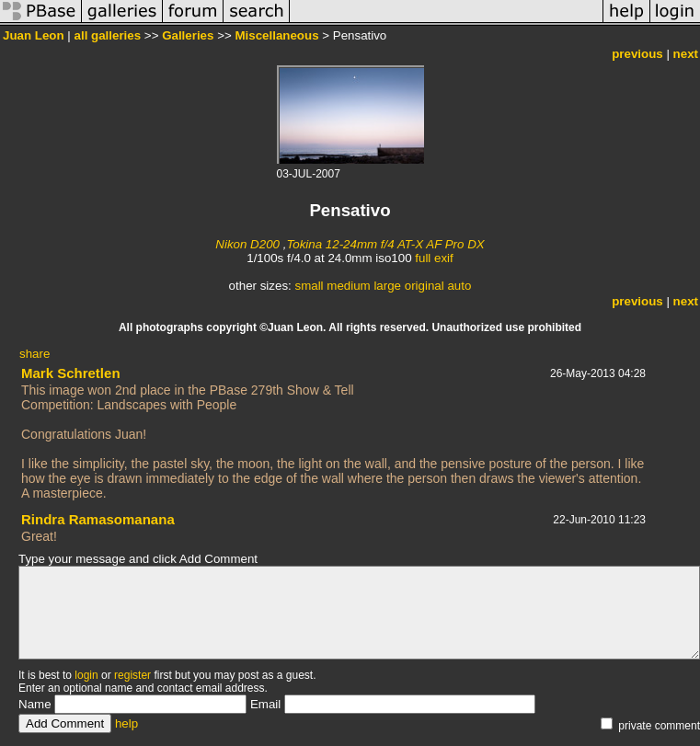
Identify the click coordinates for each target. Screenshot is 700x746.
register (132, 675)
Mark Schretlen (71, 373)
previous (637, 54)
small (309, 286)
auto (459, 286)
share (34, 354)
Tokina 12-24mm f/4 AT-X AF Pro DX (385, 244)
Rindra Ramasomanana (98, 519)
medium (348, 286)
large (387, 286)
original (425, 286)
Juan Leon (34, 35)
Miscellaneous (276, 35)
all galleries (108, 35)
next (686, 54)
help (126, 723)
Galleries (188, 35)
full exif (434, 258)
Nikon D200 (247, 244)
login (86, 675)
